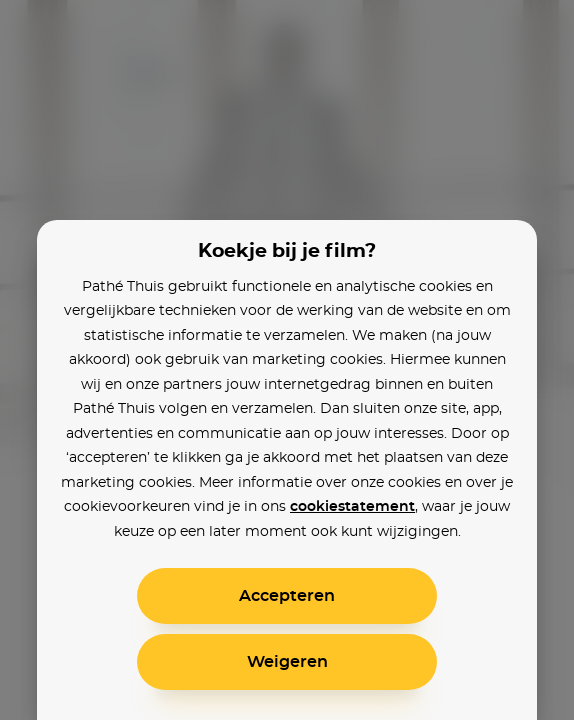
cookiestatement (352, 507)
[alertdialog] (287, 360)
